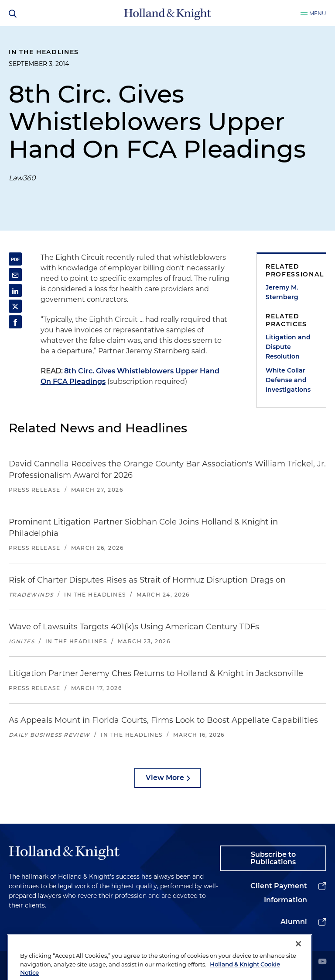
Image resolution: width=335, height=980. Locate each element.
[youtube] (322, 962)
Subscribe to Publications (273, 858)
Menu (318, 13)
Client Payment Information (279, 893)
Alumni (294, 922)
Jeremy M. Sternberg (282, 292)
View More (165, 778)
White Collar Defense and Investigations (288, 380)
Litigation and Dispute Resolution (288, 347)
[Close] (298, 963)
